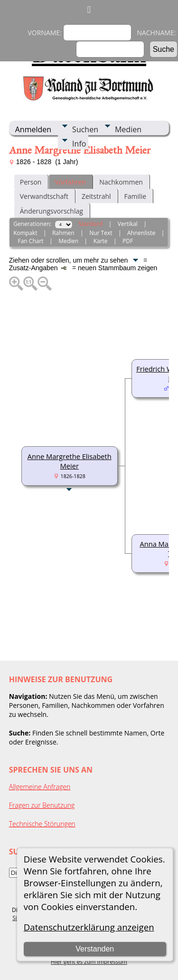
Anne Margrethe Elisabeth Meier (70, 461)
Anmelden (33, 129)
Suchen (85, 129)
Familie (135, 196)
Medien (128, 129)
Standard (90, 224)
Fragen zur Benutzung (42, 805)
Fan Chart (31, 241)
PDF (128, 241)
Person (31, 182)
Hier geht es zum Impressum (89, 962)
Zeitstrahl (96, 196)
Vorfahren (70, 182)
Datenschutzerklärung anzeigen (89, 927)
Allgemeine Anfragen (40, 787)
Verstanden (95, 949)
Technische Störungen (42, 824)
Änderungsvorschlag (52, 211)
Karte (101, 241)
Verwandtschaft (44, 196)
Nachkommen (121, 182)
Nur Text (101, 233)
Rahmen (63, 233)
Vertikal (128, 224)
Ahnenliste (141, 233)
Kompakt (25, 233)
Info (79, 144)
